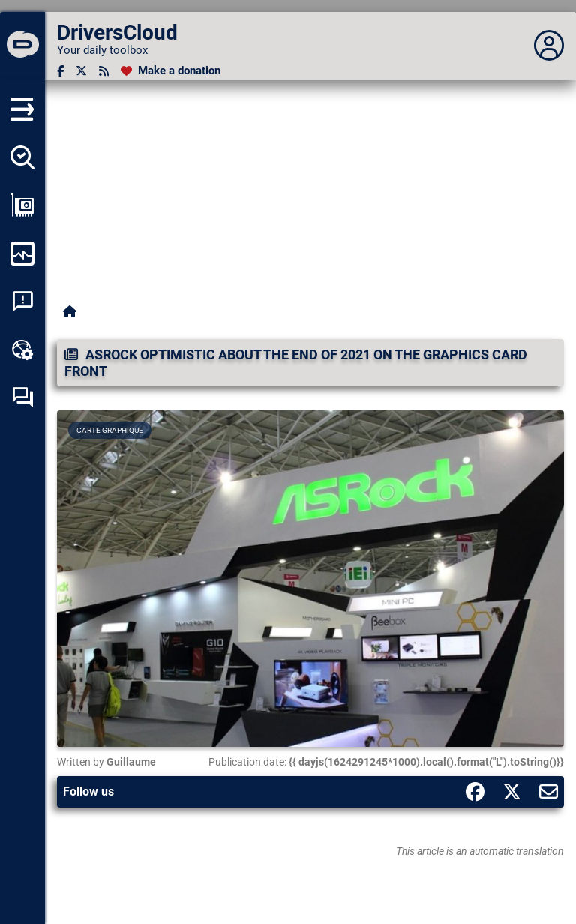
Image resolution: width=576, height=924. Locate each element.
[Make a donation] (171, 71)
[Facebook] (60, 71)
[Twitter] (81, 71)
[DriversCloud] (22, 46)
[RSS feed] (104, 71)
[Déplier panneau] (549, 46)
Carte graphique (110, 430)
